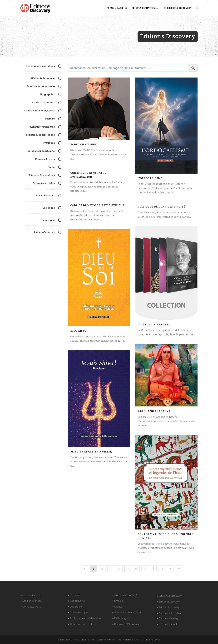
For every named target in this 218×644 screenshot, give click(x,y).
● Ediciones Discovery (169, 596)
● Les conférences (31, 601)
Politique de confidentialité (161, 207)
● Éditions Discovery (168, 602)
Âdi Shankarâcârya (154, 411)
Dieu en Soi (79, 331)
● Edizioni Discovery (168, 608)
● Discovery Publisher (169, 613)
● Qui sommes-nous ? (124, 595)
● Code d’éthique (78, 613)
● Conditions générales (81, 624)
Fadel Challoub (83, 144)
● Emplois (118, 601)
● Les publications (31, 595)
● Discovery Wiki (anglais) (127, 624)
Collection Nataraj (154, 324)
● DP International (167, 624)
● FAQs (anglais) (121, 618)
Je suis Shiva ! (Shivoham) (91, 452)
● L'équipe (74, 595)
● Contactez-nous (31, 607)
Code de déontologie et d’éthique (97, 205)
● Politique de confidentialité (84, 618)
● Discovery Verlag (167, 618)
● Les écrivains (76, 601)
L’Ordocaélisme (150, 178)
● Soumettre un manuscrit (127, 613)
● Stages (117, 607)
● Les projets (75, 607)
